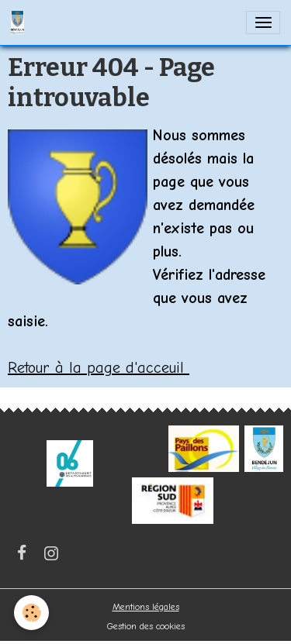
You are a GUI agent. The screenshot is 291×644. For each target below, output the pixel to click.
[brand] (20, 22)
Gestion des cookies (146, 626)
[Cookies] (31, 613)
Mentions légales (146, 607)
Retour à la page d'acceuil (99, 368)
